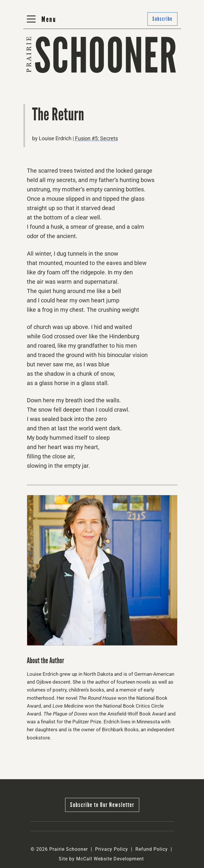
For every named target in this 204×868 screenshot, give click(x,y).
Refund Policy (152, 849)
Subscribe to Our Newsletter (102, 805)
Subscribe (162, 19)
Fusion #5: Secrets (96, 138)
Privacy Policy (112, 849)
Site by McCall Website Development (101, 859)
